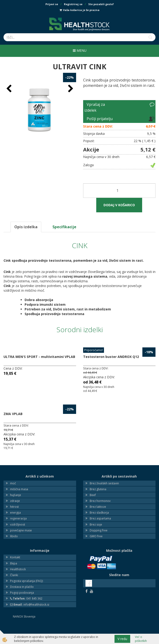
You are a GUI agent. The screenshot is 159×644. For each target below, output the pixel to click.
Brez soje (96, 524)
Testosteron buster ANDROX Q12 (111, 357)
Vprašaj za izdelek (95, 107)
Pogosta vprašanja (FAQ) (26, 581)
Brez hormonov (100, 501)
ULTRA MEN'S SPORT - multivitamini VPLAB (39, 357)
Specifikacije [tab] (64, 227)
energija (15, 513)
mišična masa (19, 489)
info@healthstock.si (30, 605)
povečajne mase (21, 530)
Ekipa (14, 563)
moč (13, 483)
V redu (122, 639)
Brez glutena (98, 489)
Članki (14, 575)
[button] (70, 89)
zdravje (15, 501)
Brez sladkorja (99, 513)
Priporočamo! (94, 350)
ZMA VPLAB (13, 414)
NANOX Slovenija (24, 616)
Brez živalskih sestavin (104, 483)
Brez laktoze (98, 507)
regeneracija (18, 518)
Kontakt (15, 557)
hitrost (14, 507)
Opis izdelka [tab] (26, 227)
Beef (93, 495)
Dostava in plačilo (22, 587)
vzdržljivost (18, 524)
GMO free (96, 536)
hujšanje (16, 495)
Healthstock (18, 569)
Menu (80, 50)
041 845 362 (26, 598)
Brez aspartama (100, 518)
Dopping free (99, 530)
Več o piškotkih (141, 639)
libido (14, 536)
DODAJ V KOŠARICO (119, 205)
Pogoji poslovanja (22, 593)
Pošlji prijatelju (100, 119)
